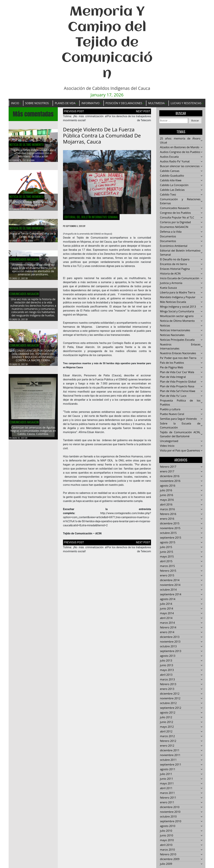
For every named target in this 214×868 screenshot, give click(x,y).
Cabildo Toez (168, 195)
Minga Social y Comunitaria (177, 312)
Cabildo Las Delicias (172, 190)
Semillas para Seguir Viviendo (178, 419)
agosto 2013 (168, 656)
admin (32, 160)
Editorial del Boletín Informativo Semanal (91, 217)
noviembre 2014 (170, 585)
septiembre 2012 (171, 708)
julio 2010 (166, 831)
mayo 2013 (167, 670)
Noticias (165, 326)
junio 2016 (167, 495)
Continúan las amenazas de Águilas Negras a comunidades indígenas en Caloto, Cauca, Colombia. (33, 433)
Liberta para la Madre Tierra (178, 293)
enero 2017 (167, 472)
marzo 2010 (167, 850)
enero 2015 (167, 576)
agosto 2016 (168, 486)
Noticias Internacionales (175, 330)
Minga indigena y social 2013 (178, 307)
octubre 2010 (168, 817)
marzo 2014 (167, 623)
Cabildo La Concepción (174, 185)
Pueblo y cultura (170, 409)
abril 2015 (166, 561)
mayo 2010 (167, 840)
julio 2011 (166, 774)
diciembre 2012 (170, 694)
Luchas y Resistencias (186, 103)
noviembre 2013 (170, 642)
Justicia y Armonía (171, 283)
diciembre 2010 (170, 807)
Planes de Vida (65, 103)
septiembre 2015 (171, 538)
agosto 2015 (168, 542)
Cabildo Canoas (170, 171)
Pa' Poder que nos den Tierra (178, 358)
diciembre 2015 (170, 524)
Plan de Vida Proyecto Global (178, 382)
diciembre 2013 (170, 637)
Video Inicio (167, 446)
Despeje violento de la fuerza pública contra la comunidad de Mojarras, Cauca (102, 136)
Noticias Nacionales (172, 335)
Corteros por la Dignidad (175, 222)
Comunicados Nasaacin (24, 261)
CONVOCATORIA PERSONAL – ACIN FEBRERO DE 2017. (33, 204)
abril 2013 (166, 675)
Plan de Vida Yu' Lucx (173, 396)
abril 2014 (166, 618)
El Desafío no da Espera (175, 260)
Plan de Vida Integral (173, 377)
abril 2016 (166, 505)
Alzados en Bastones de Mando (180, 147)
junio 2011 (167, 779)
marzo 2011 (167, 793)
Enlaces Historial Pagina (175, 269)
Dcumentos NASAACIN (174, 227)
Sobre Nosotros (37, 103)
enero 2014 (167, 632)
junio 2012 (167, 722)
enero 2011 (167, 802)
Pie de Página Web (172, 368)
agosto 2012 (168, 713)
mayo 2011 (167, 784)
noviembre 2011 (170, 755)
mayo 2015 (167, 557)
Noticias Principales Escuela (177, 340)
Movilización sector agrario (177, 316)
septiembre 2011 (171, 765)
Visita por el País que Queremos (180, 451)
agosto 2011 (168, 769)
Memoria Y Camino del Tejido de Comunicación (107, 43)
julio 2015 (166, 547)
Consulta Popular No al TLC (177, 218)
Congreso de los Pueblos (175, 213)
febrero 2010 (168, 854)
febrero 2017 (168, 467)
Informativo (90, 103)
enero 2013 (167, 689)
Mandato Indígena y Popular (178, 297)
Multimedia (156, 103)
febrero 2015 (168, 571)
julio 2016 (166, 490)
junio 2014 (167, 609)
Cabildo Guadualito (172, 176)
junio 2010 (167, 836)
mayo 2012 (167, 727)
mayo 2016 (167, 500)
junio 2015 (167, 552)
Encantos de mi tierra (173, 264)
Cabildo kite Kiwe (171, 180)
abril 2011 (166, 788)
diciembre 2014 (170, 580)
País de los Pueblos (172, 363)
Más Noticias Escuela (173, 302)
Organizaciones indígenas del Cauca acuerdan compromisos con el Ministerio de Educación (33, 153)
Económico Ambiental (174, 246)
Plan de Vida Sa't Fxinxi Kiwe (178, 391)
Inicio (15, 103)
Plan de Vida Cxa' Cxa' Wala (177, 372)
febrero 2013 (168, 684)
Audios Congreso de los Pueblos (180, 152)
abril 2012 (166, 732)
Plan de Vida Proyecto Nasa (177, 386)
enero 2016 (167, 519)
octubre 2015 (168, 533)
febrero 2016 (168, 514)
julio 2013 (166, 661)
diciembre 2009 (170, 859)
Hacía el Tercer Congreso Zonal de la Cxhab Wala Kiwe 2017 (33, 237)
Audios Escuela (169, 157)
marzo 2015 (167, 566)
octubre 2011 (168, 760)
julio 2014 (166, 604)
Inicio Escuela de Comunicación (180, 278)
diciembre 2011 (170, 750)
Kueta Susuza (168, 288)
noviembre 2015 (170, 528)
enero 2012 (167, 746)
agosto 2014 (168, 599)
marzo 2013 (167, 680)
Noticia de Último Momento (27, 145)
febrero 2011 (168, 798)
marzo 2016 (167, 509)
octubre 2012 (168, 703)
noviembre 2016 (170, 481)
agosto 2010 (168, 826)
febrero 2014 (168, 628)
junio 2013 (167, 665)
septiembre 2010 (171, 821)
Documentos (168, 237)
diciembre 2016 (170, 476)
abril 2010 (166, 845)
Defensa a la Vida (171, 232)
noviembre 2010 (170, 812)
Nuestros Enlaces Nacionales (178, 353)
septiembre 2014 (171, 594)
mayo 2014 (167, 613)
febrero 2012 (168, 741)
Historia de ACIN (170, 274)
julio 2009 (166, 864)
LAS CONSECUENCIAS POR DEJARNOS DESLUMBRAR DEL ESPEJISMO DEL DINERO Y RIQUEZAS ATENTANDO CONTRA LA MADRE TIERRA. (33, 358)
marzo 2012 (167, 736)
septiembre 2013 (171, 651)
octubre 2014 (168, 590)
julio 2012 (166, 717)
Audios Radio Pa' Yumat (175, 162)
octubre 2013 (168, 646)
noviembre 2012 (170, 698)
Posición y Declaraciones (124, 103)
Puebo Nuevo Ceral (172, 414)
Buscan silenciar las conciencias (180, 166)
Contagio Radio (122, 343)
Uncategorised (169, 441)
